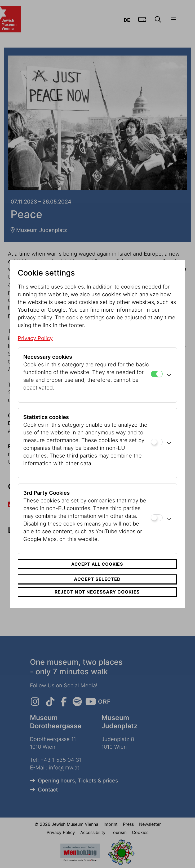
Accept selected (97, 579)
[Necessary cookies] (157, 374)
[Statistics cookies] (157, 442)
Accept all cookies (97, 564)
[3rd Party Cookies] (157, 518)
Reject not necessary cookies (97, 592)
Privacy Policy (35, 338)
